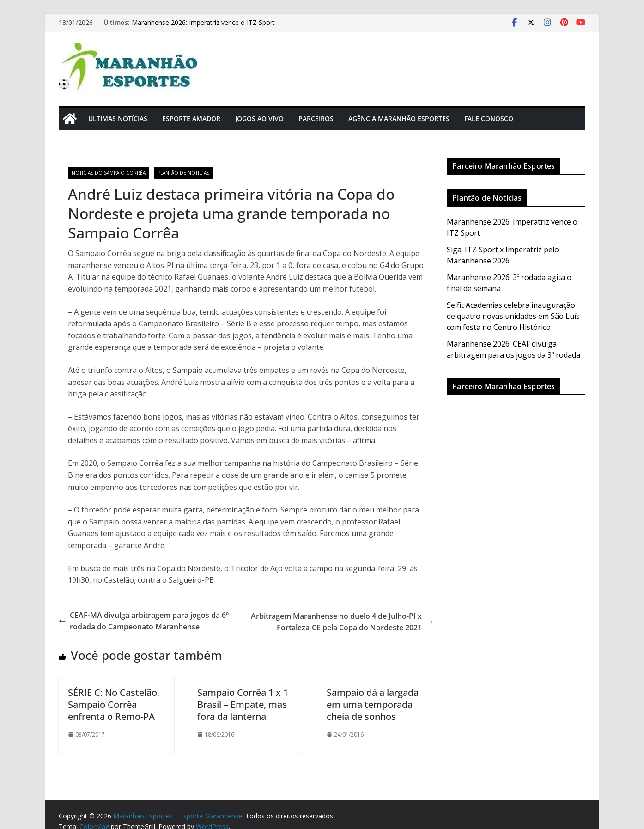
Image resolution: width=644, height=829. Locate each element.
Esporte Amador (191, 119)
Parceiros (316, 119)
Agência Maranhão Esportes (399, 119)
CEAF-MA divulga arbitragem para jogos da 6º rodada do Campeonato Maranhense (144, 621)
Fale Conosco (489, 119)
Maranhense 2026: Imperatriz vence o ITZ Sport (203, 22)
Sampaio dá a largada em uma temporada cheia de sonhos (373, 704)
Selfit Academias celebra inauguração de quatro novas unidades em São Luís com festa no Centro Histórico (513, 316)
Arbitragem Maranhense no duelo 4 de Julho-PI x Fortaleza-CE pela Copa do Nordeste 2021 (342, 622)
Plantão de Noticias (183, 173)
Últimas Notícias (118, 119)
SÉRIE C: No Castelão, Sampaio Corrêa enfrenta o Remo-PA (114, 704)
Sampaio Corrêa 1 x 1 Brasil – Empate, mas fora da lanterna (243, 704)
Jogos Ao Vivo (259, 119)
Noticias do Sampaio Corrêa (109, 173)
